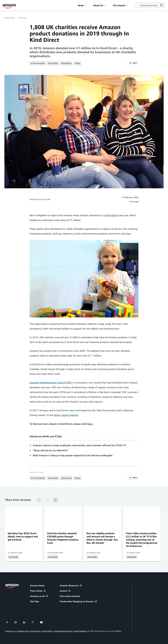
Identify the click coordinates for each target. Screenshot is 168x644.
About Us (98, 5)
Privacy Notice (36, 631)
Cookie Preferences (80, 631)
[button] (86, 6)
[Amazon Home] (9, 6)
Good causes (53, 63)
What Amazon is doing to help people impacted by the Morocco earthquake (73, 455)
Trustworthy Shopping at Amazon (78, 601)
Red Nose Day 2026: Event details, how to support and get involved (23, 536)
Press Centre (38, 591)
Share (133, 63)
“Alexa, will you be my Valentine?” (51, 450)
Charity (77, 63)
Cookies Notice (47, 631)
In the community (38, 63)
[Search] (149, 5)
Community (22, 18)
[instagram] (17, 622)
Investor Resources (71, 586)
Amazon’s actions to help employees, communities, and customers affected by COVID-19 (79, 445)
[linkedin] (26, 622)
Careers (65, 591)
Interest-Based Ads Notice (63, 631)
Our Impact (119, 5)
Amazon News (9, 18)
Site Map (35, 601)
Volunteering (66, 63)
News (81, 5)
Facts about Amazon (70, 596)
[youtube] (43, 622)
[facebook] (9, 622)
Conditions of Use (23, 631)
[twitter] (34, 622)
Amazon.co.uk (39, 596)
